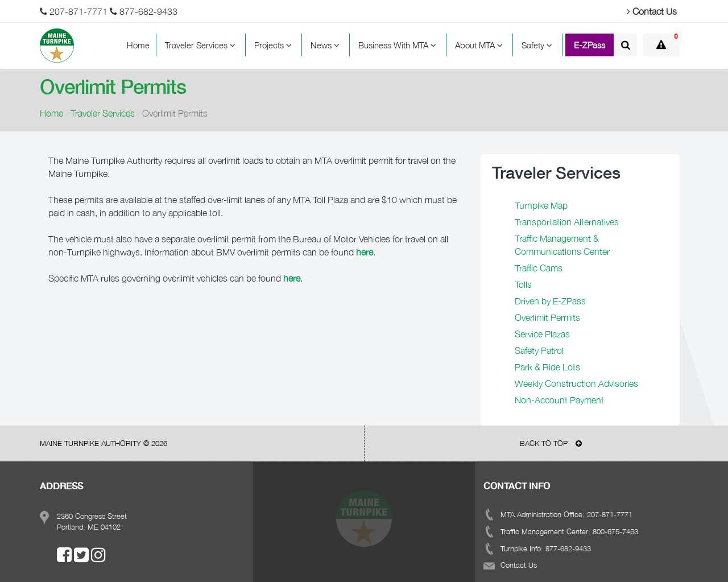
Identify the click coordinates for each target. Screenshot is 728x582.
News (327, 45)
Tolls (523, 284)
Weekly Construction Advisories (576, 383)
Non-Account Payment (559, 400)
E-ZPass (590, 45)
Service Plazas (542, 334)
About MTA (481, 45)
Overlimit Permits (547, 317)
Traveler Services (202, 45)
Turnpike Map (541, 205)
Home (138, 45)
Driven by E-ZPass (550, 301)
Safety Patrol (539, 350)
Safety (539, 45)
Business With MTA (399, 45)
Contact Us (652, 11)
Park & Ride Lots (547, 367)
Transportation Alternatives (567, 222)
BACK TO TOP (551, 443)
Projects (275, 45)
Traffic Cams (539, 268)
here (292, 278)
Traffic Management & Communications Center (562, 245)
